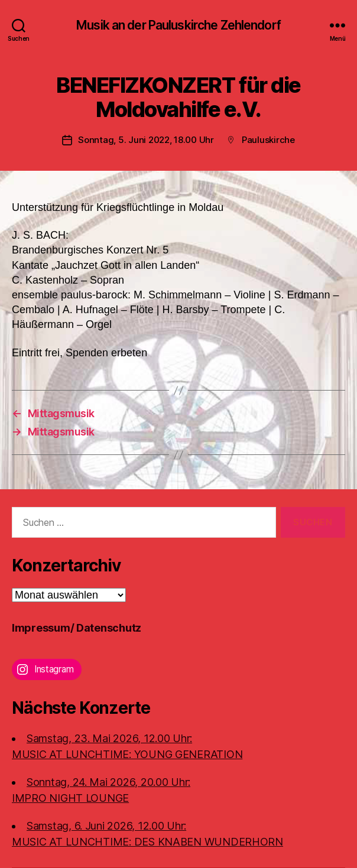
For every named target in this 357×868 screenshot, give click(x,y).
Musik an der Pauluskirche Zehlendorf (178, 25)
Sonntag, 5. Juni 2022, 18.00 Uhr (146, 140)
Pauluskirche (268, 140)
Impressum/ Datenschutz (77, 628)
